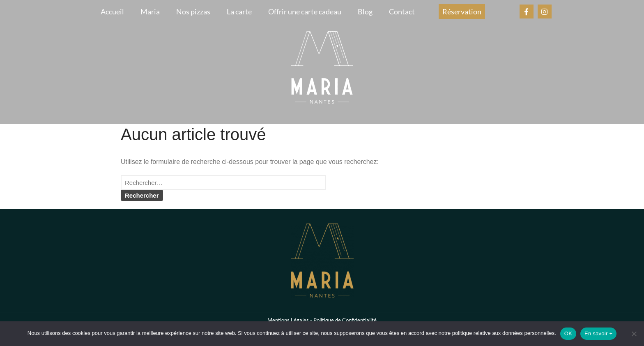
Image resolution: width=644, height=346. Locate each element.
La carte (239, 12)
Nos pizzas (193, 12)
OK (568, 333)
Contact (402, 12)
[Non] (634, 334)
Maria (150, 12)
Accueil (112, 12)
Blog (365, 12)
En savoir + (598, 333)
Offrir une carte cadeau (305, 12)
